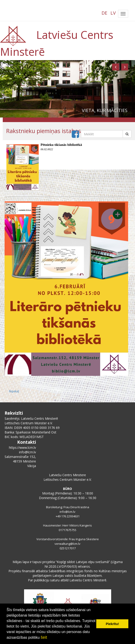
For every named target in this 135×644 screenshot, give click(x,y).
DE (104, 13)
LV (113, 13)
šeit (44, 637)
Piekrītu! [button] (112, 624)
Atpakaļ (14, 391)
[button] (116, 67)
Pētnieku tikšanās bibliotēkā (61, 145)
